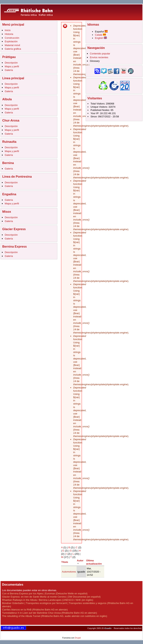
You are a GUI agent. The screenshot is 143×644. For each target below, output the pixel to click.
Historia (9, 34)
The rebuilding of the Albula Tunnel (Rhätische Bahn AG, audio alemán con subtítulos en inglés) (55, 616)
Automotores (69, 572)
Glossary (95, 61)
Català (100, 35)
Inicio (8, 30)
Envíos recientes (99, 57)
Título (65, 562)
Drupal (78, 638)
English (101, 38)
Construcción (12, 38)
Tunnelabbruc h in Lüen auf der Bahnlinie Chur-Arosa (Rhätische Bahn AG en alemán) (50, 613)
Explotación (11, 41)
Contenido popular (100, 54)
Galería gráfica (13, 49)
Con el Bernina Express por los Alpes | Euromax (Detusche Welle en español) (45, 593)
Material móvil (12, 45)
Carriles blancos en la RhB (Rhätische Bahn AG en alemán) (35, 610)
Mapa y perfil (12, 66)
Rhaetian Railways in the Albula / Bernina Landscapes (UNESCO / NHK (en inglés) (48, 600)
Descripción (11, 63)
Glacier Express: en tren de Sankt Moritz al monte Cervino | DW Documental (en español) (51, 597)
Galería (9, 70)
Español (101, 32)
